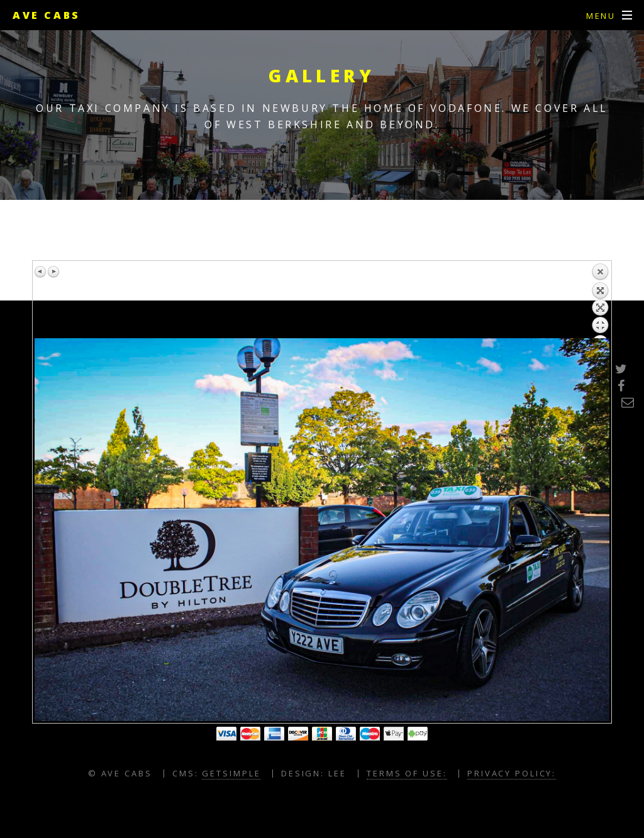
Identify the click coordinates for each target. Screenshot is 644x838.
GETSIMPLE (231, 773)
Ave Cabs (47, 15)
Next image (53, 272)
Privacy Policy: (512, 773)
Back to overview (600, 300)
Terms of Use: (407, 773)
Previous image (41, 272)
